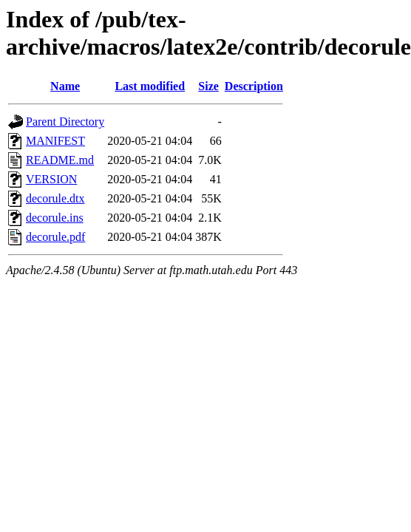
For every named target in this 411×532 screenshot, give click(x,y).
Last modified (150, 86)
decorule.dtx (55, 198)
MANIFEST (55, 141)
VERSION (51, 179)
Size (208, 86)
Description (254, 86)
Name (65, 86)
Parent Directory (65, 122)
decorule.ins (55, 218)
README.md (60, 160)
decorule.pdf (55, 237)
